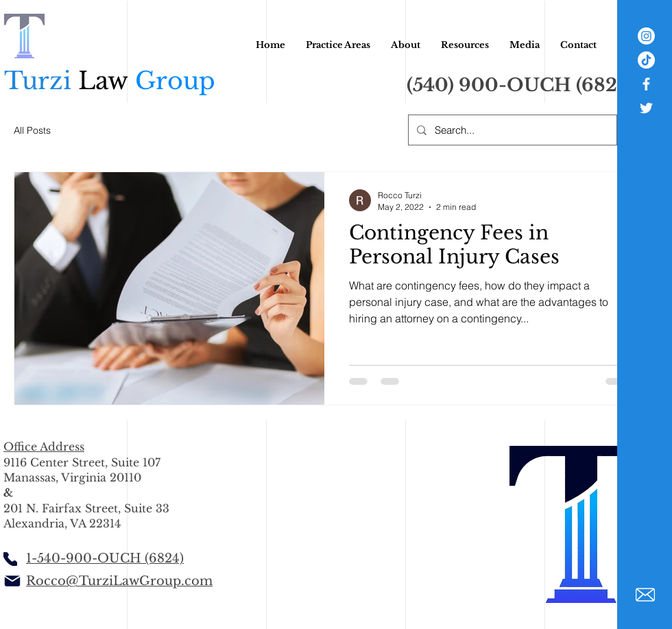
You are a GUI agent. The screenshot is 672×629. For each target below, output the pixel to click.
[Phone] (10, 559)
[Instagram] (646, 36)
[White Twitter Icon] (646, 108)
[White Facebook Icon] (646, 84)
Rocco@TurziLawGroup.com (119, 581)
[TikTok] (646, 60)
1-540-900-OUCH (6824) (105, 558)
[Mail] (12, 581)
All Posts (32, 130)
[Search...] (511, 130)
